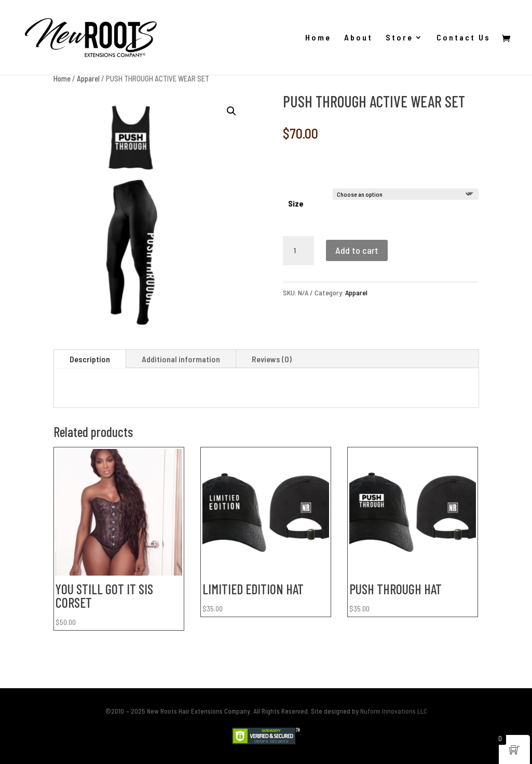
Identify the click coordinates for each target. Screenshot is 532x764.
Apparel (88, 78)
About (358, 38)
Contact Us (463, 38)
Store (399, 38)
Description (90, 359)
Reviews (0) (272, 359)
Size (296, 203)
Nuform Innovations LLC (394, 711)
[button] (231, 111)
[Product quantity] (298, 251)
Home (318, 38)
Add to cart (357, 250)
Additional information (181, 359)
